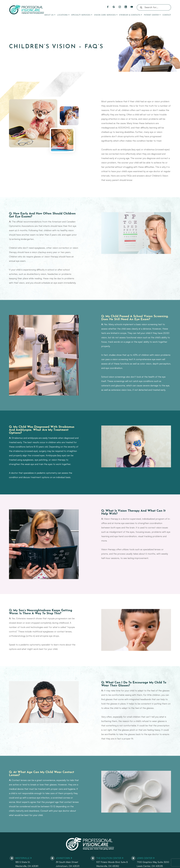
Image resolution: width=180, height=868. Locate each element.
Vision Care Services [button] (106, 15)
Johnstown (63, 858)
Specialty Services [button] (82, 15)
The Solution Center (110, 858)
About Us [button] (50, 15)
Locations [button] (63, 15)
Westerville (23, 858)
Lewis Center (145, 858)
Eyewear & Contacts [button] (131, 15)
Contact (167, 15)
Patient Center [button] (152, 15)
